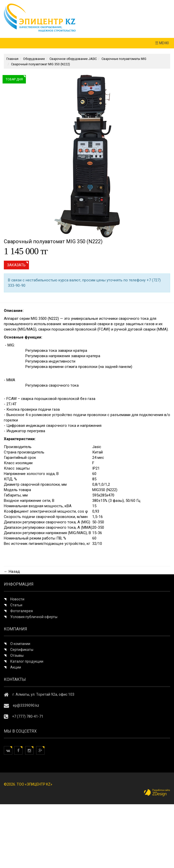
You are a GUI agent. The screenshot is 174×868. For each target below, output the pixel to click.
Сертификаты (22, 650)
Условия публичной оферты (34, 617)
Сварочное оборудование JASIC (73, 59)
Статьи (16, 605)
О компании (20, 644)
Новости (17, 599)
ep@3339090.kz (26, 705)
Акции (16, 667)
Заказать (16, 265)
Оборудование (34, 59)
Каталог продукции (27, 661)
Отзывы (17, 655)
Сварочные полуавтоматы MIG (124, 59)
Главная (12, 59)
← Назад (12, 571)
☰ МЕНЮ (162, 43)
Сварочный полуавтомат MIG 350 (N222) (40, 64)
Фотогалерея (22, 611)
